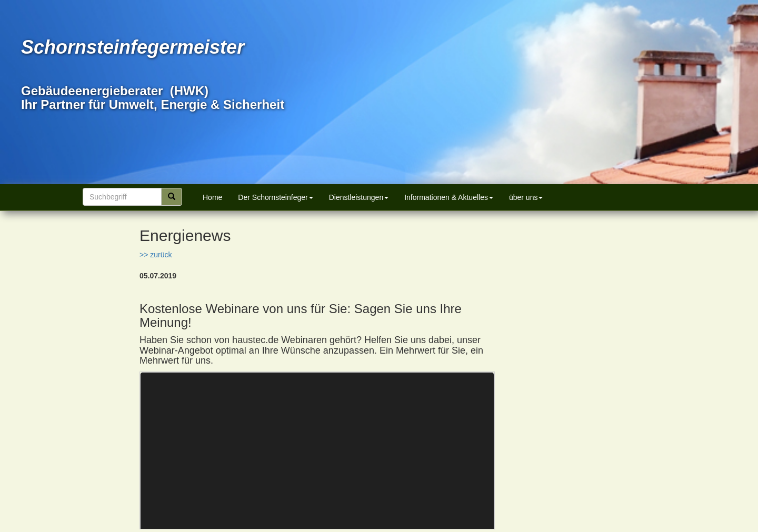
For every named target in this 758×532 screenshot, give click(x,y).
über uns (526, 197)
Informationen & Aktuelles (449, 197)
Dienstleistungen (359, 197)
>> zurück (156, 255)
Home (212, 197)
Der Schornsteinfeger (275, 197)
